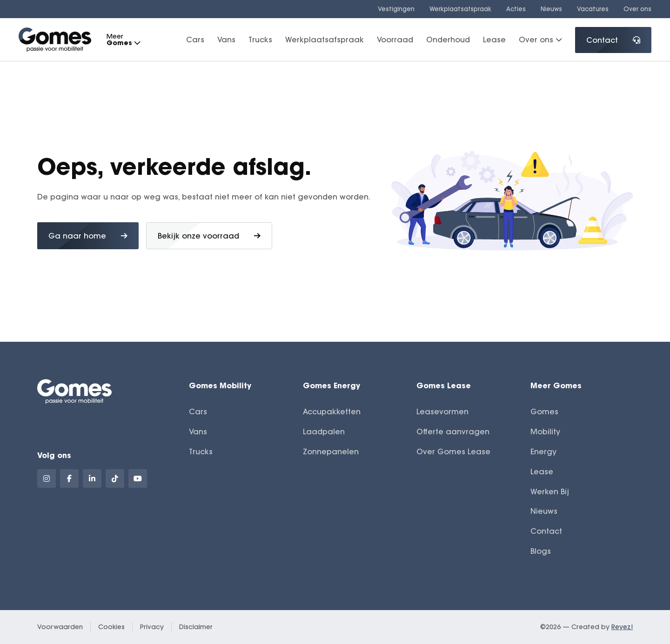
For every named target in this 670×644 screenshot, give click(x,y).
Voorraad (395, 40)
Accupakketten (332, 412)
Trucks (260, 40)
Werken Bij (550, 491)
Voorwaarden (60, 627)
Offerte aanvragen (453, 432)
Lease (494, 40)
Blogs (541, 551)
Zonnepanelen (331, 451)
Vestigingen (396, 9)
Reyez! (622, 627)
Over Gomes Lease (453, 451)
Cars (195, 40)
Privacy (152, 627)
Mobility (545, 432)
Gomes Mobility (220, 385)
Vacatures (593, 9)
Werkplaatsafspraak (460, 9)
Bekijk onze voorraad (209, 236)
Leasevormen (442, 412)
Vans (226, 40)
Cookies (111, 627)
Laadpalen (324, 432)
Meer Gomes (556, 385)
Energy (543, 451)
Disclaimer (196, 627)
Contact (613, 40)
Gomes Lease (444, 385)
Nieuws (551, 9)
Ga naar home (88, 236)
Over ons (637, 9)
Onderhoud (448, 40)
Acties (516, 9)
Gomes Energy (332, 385)
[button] (137, 43)
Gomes (544, 412)
